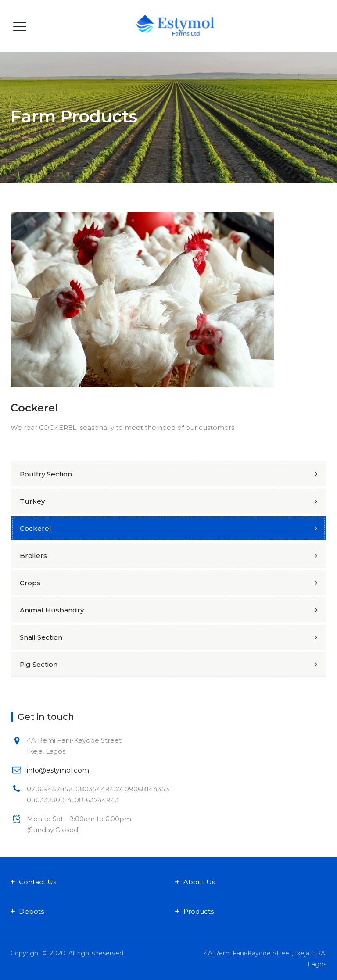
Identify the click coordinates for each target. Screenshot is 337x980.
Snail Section (41, 637)
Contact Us (38, 882)
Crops (30, 583)
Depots (31, 911)
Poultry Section (46, 474)
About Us (199, 882)
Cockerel (36, 528)
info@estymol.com (58, 770)
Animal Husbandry (52, 610)
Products (199, 911)
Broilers (33, 556)
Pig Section (39, 664)
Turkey (32, 501)
